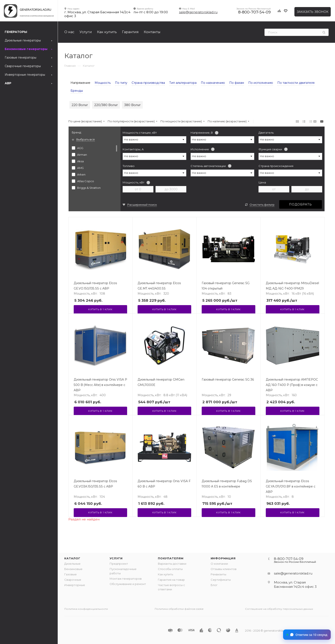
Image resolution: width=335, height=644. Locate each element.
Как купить (165, 574)
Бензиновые (73, 569)
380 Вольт (132, 105)
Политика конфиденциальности (86, 609)
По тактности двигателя (296, 83)
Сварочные (73, 580)
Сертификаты (221, 580)
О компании (219, 564)
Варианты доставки (172, 564)
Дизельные (72, 564)
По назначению (213, 83)
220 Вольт (80, 105)
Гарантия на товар (171, 580)
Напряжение (80, 83)
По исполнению (261, 83)
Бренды (77, 91)
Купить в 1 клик (100, 309)
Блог (214, 585)
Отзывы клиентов (224, 569)
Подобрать (300, 204)
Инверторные (75, 585)
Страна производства (148, 83)
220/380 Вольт (106, 105)
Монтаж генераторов (126, 579)
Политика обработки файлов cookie (179, 609)
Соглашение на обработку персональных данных (279, 609)
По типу (121, 83)
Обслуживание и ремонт (128, 584)
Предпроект (119, 564)
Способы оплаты (170, 569)
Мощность (103, 83)
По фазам (237, 83)
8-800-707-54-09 (254, 12)
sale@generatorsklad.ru (198, 12)
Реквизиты (218, 574)
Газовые (71, 574)
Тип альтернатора (183, 83)
